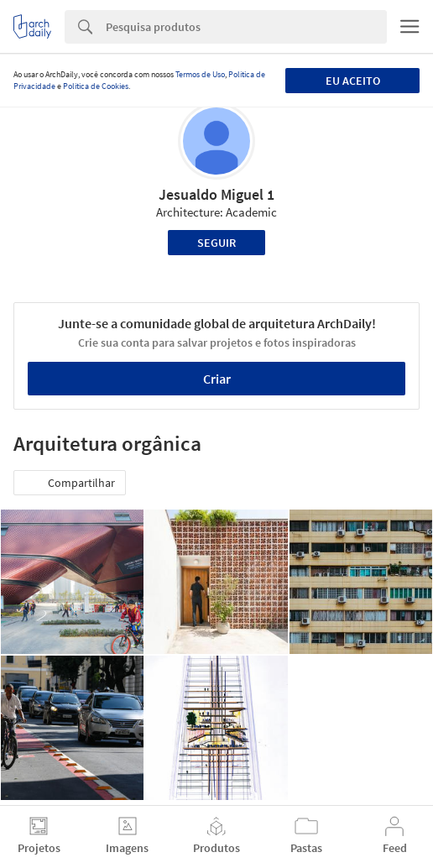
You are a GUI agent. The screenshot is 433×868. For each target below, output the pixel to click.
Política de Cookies (96, 86)
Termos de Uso (200, 74)
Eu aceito (353, 81)
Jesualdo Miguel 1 (216, 194)
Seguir (216, 243)
